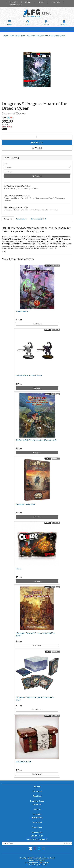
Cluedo (19, 569)
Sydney (41, 2)
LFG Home (14, 2)
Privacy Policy (37, 827)
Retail (28, 2)
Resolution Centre (37, 801)
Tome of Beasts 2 (23, 311)
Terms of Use (37, 822)
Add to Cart (37, 142)
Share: (8, 117)
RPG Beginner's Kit (23, 762)
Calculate (37, 176)
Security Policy (37, 832)
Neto (45, 865)
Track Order (37, 796)
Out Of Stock (37, 324)
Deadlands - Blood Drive (25, 504)
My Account (37, 791)
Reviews (39, 219)
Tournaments (16, 4)
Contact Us (37, 814)
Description (8, 219)
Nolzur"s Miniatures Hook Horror (29, 376)
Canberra (56, 2)
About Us (37, 809)
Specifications (21, 219)
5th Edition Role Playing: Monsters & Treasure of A (36, 440)
